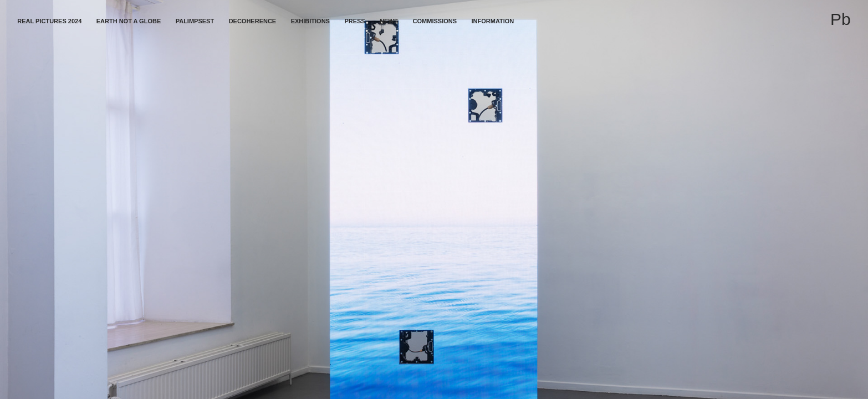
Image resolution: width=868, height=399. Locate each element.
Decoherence (253, 21)
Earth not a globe (129, 21)
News (389, 21)
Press (354, 21)
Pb (841, 19)
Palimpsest (195, 21)
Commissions (435, 21)
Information (493, 21)
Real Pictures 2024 (49, 21)
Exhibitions (310, 21)
